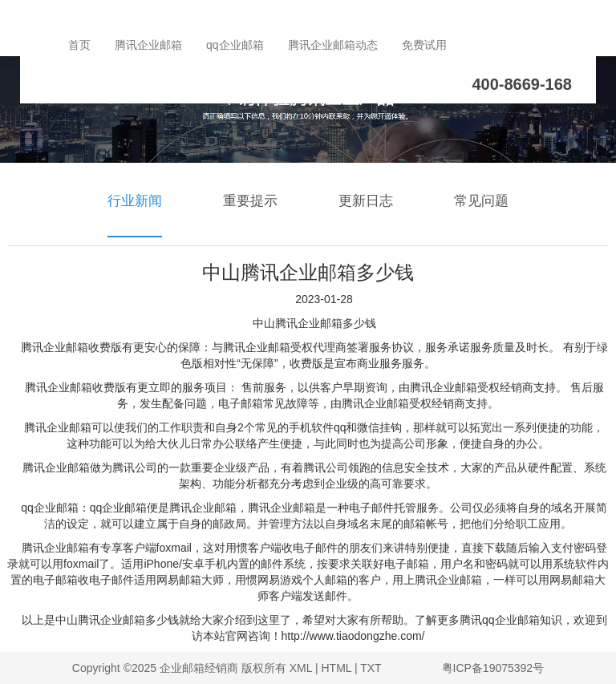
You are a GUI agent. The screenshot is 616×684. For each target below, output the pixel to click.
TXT (371, 668)
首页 (79, 45)
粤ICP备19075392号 (493, 668)
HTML (336, 668)
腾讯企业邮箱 (148, 45)
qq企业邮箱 (235, 45)
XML (301, 668)
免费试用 (424, 45)
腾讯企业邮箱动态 (333, 45)
